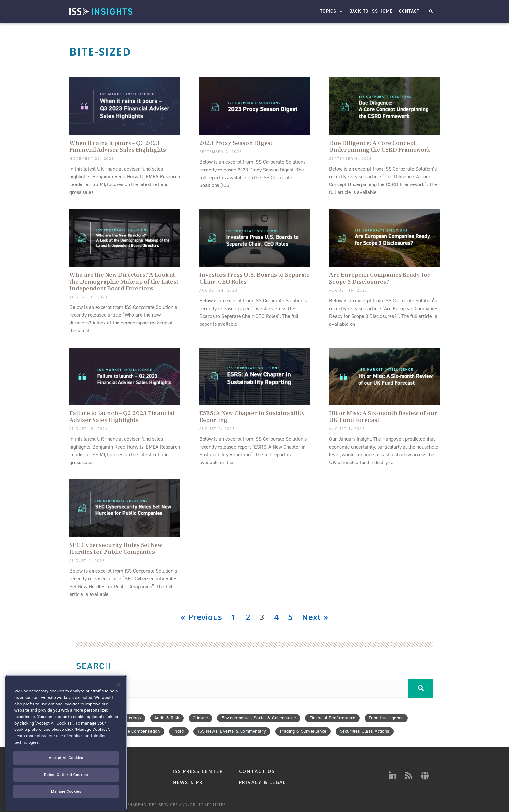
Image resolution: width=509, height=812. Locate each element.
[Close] (119, 698)
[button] (431, 12)
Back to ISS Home (371, 11)
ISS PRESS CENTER (198, 771)
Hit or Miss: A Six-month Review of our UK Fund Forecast (383, 417)
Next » (315, 617)
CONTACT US (257, 771)
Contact (409, 11)
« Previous (201, 617)
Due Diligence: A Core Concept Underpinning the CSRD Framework (380, 146)
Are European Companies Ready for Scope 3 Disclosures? (380, 278)
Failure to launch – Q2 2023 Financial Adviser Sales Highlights (122, 417)
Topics (331, 11)
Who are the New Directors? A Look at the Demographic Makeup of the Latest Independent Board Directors (124, 282)
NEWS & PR (188, 782)
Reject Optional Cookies (66, 787)
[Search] (421, 688)
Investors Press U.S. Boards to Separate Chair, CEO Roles (255, 278)
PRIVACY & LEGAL (262, 782)
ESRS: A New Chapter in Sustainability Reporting (252, 417)
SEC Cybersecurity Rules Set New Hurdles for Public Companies (116, 548)
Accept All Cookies (66, 771)
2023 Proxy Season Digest (236, 143)
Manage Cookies (66, 804)
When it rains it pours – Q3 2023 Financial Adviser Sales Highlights (118, 146)
